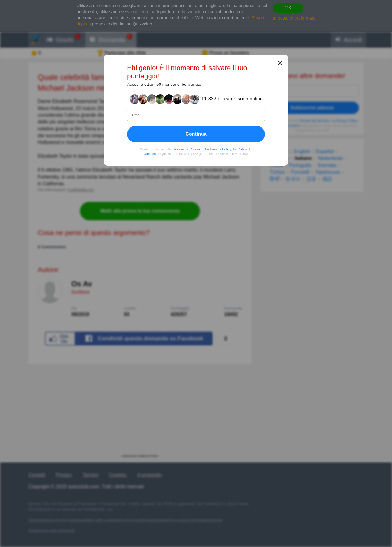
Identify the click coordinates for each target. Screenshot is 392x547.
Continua (196, 134)
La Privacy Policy (218, 149)
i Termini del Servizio (187, 149)
